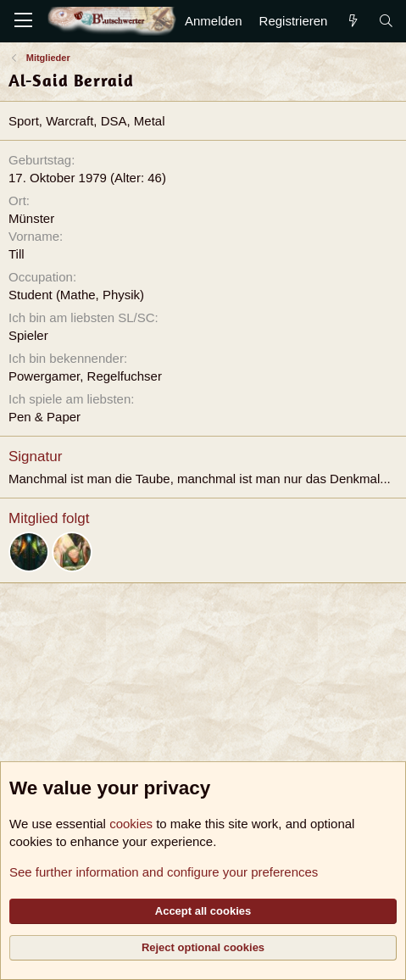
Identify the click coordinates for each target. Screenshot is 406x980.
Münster (31, 218)
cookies (131, 824)
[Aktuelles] (352, 21)
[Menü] (23, 21)
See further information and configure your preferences (164, 872)
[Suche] (386, 21)
